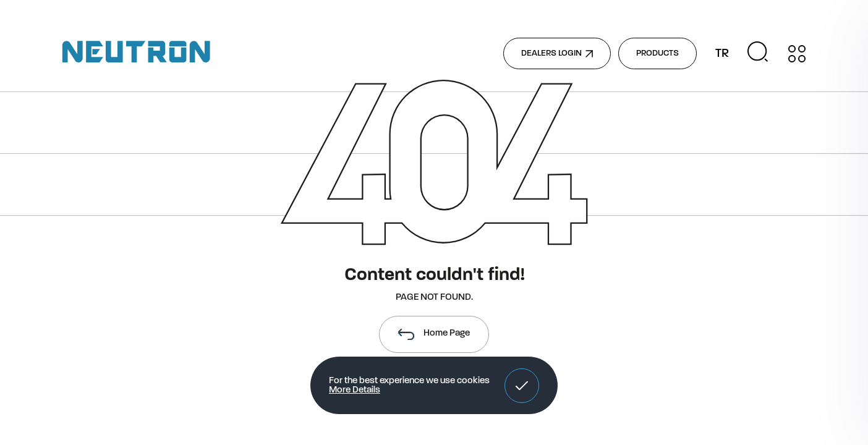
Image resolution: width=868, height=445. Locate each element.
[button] (522, 386)
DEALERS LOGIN (557, 53)
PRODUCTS (657, 53)
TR (722, 54)
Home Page (434, 334)
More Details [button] (355, 390)
